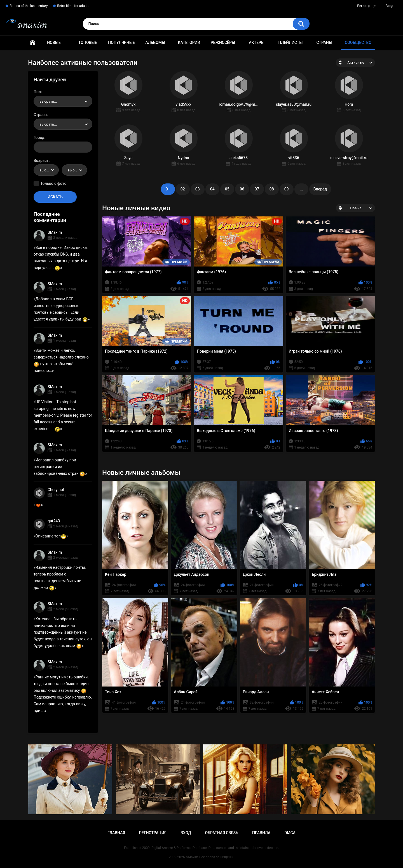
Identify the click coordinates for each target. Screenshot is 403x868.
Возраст (41, 161)
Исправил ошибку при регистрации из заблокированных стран (59, 467)
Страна (40, 115)
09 (287, 189)
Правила (261, 833)
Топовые (88, 43)
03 (198, 189)
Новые (54, 43)
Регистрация (367, 6)
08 (272, 189)
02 (183, 189)
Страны (324, 43)
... (301, 189)
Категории (189, 43)
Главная (32, 43)
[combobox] (63, 101)
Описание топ (51, 536)
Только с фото (53, 183)
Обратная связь (222, 833)
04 (212, 189)
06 (242, 189)
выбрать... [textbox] (48, 101)
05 (227, 189)
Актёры (257, 43)
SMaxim (55, 232)
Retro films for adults (73, 6)
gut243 (54, 521)
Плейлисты (290, 43)
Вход (389, 6)
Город (39, 138)
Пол (37, 92)
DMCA (290, 833)
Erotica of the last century (29, 6)
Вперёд (320, 189)
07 (257, 189)
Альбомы (155, 43)
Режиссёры (223, 43)
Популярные (121, 43)
